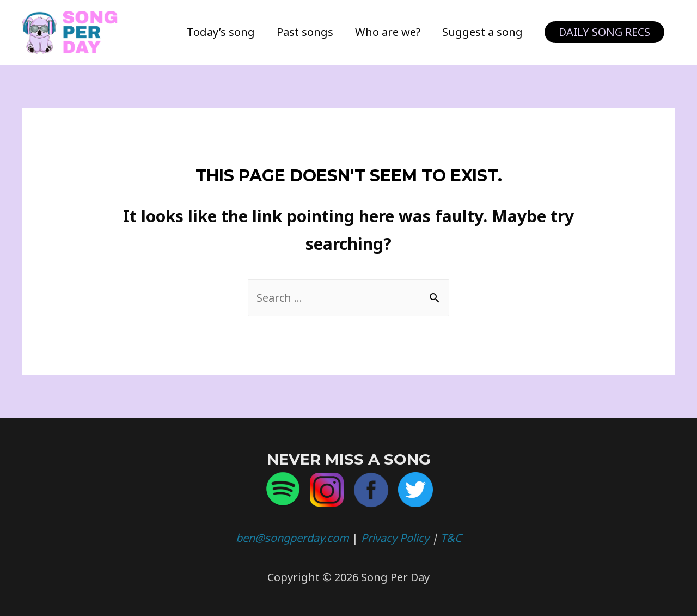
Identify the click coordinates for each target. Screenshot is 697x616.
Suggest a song (482, 32)
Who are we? (388, 32)
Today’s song (221, 32)
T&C (451, 538)
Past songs (305, 32)
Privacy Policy (395, 538)
